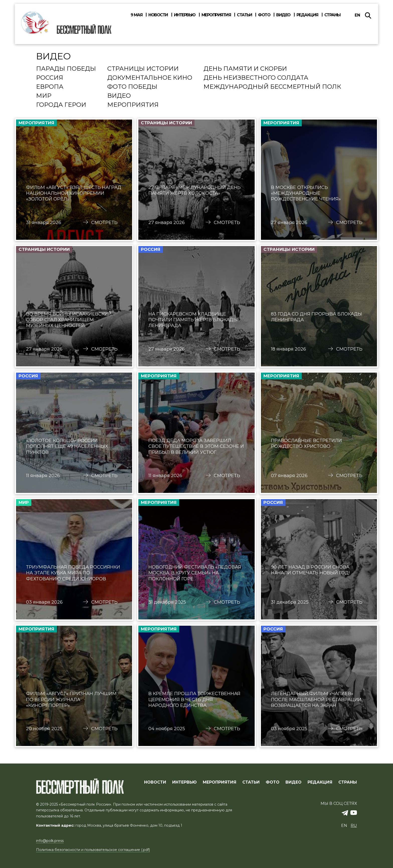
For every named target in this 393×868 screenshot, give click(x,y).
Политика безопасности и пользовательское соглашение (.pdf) (93, 850)
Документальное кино (150, 78)
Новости (158, 15)
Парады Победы (66, 69)
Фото (264, 15)
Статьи (244, 15)
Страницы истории (143, 69)
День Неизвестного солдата (256, 78)
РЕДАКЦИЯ (320, 782)
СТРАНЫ (348, 782)
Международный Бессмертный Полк (272, 87)
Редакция (307, 15)
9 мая (137, 15)
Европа (50, 87)
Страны (332, 15)
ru (354, 826)
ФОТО (273, 782)
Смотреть (104, 223)
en (357, 15)
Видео (283, 15)
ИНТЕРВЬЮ (184, 782)
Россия (50, 78)
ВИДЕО (293, 782)
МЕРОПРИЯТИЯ (220, 782)
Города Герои (61, 105)
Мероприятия (216, 15)
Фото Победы (132, 87)
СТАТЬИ (251, 782)
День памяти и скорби (245, 69)
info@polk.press (50, 841)
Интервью (185, 15)
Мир (44, 96)
